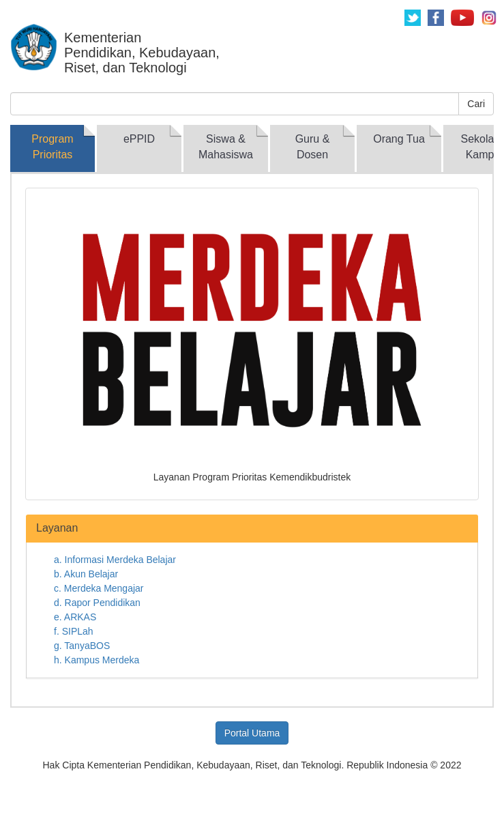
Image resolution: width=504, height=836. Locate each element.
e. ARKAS (75, 617)
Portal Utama (252, 733)
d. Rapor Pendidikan (97, 603)
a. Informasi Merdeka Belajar (115, 560)
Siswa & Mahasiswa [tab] (226, 147)
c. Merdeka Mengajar (99, 588)
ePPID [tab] (139, 139)
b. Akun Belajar (86, 574)
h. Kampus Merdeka (97, 660)
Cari (476, 104)
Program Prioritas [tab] (52, 147)
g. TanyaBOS (82, 646)
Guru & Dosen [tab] (313, 147)
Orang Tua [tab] (399, 139)
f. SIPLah (74, 631)
